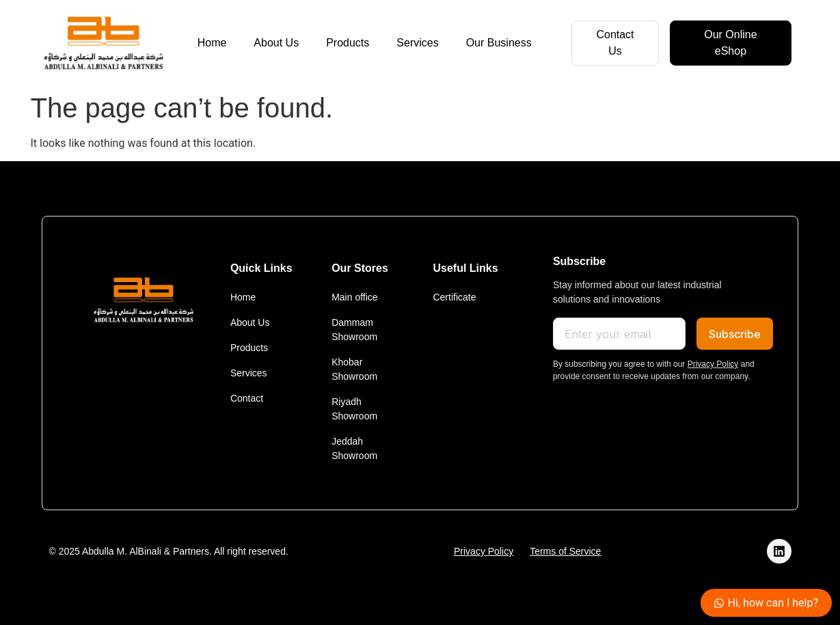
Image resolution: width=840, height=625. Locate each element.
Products (348, 43)
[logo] (103, 43)
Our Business (499, 43)
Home (212, 43)
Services (417, 43)
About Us (276, 43)
